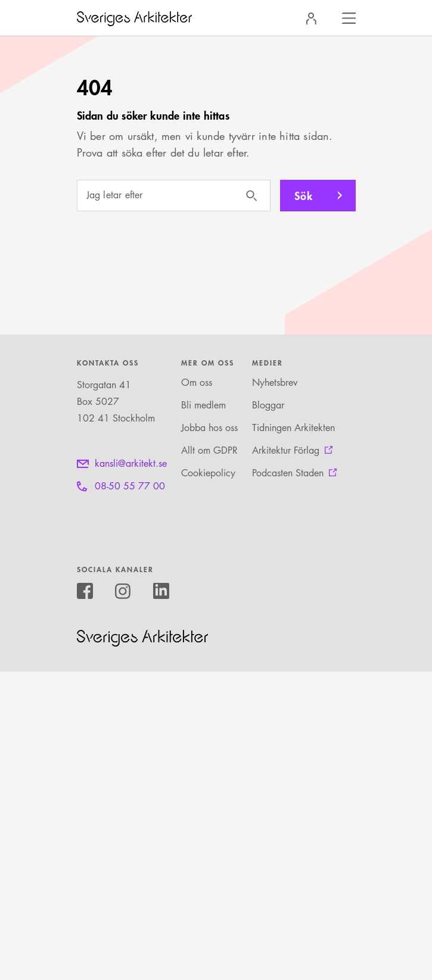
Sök (304, 195)
